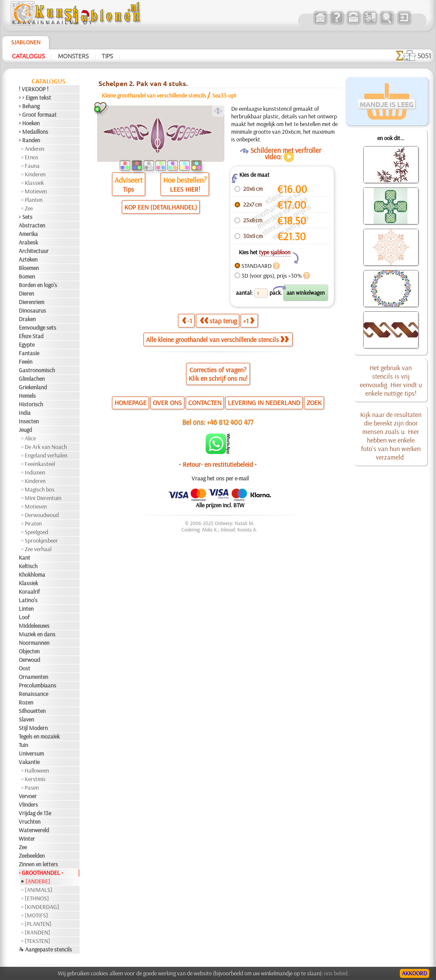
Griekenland (33, 387)
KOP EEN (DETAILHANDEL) (161, 207)
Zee (29, 208)
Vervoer (28, 796)
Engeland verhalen (46, 455)
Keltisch (28, 566)
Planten (34, 200)
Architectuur (34, 251)
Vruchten (30, 822)
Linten (26, 609)
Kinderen (35, 174)
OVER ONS (167, 402)
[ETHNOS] (37, 898)
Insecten (29, 421)
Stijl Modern (33, 728)
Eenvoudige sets (37, 328)
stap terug (218, 321)
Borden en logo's (38, 285)
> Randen (29, 140)
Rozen (26, 702)
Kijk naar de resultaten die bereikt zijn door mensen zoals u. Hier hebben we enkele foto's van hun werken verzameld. (391, 436)
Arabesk (28, 242)
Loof (24, 617)
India (25, 413)
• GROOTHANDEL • (41, 873)
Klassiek (34, 183)
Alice (30, 438)
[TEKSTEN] (37, 941)
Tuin (23, 745)
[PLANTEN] (38, 924)
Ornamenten (33, 677)
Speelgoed (36, 532)
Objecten (29, 651)
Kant (24, 558)
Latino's (28, 600)
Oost (24, 668)
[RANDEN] (37, 932)
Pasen (32, 787)
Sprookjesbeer (41, 540)
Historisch (31, 404)
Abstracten (32, 225)
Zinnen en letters (38, 864)
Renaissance (33, 694)
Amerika (28, 234)
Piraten (33, 523)
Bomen (27, 276)
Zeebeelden (32, 856)
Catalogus (28, 56)
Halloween (37, 770)
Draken (27, 319)
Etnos (32, 157)
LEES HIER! (185, 189)
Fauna (32, 166)
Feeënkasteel (40, 464)
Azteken (28, 259)
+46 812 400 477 (230, 422)
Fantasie (29, 353)
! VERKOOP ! (34, 89)
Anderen (34, 149)
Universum (31, 753)
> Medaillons (33, 132)
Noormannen (34, 643)
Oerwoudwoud (42, 515)
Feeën (26, 362)
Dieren (26, 293)
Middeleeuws (34, 626)
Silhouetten (32, 711)
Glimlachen (32, 379)
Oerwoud (29, 660)
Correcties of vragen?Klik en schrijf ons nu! (218, 374)
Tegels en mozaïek (39, 736)
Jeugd (25, 430)
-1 (187, 321)
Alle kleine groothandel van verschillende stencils (217, 339)
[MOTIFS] (36, 915)
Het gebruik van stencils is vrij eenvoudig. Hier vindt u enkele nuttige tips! (391, 380)
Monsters (73, 56)
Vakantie (29, 762)
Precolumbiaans (37, 685)
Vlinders (28, 805)
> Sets (26, 217)
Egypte (27, 345)
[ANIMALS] (39, 890)
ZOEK (314, 402)
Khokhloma (32, 575)
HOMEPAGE (131, 402)
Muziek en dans (37, 634)
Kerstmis (35, 779)
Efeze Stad (31, 336)
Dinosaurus (32, 310)
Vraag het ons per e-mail (220, 478)
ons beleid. (336, 973)
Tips (107, 56)
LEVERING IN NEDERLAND (264, 402)
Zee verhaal (38, 549)
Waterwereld (34, 830)
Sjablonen (26, 42)
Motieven (36, 191)
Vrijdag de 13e (35, 813)
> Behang (29, 106)
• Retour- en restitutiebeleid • (218, 464)
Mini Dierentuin (43, 498)
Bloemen (29, 268)
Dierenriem (32, 302)
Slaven (26, 719)
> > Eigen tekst (35, 98)
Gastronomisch (37, 370)
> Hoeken (29, 123)
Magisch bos (40, 489)
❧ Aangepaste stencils (45, 949)
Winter (27, 839)
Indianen (35, 472)
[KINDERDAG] (42, 907)
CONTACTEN (205, 402)
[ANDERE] (38, 881)
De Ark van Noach (46, 447)
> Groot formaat (38, 115)
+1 (249, 321)
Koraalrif (29, 592)
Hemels (27, 396)
